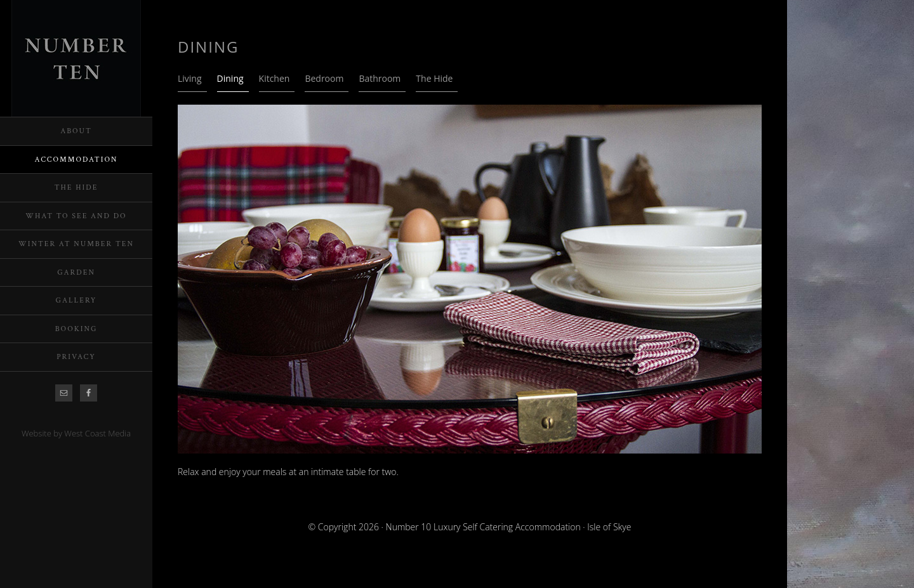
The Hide (434, 78)
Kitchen (275, 78)
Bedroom (324, 78)
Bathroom (380, 78)
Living (190, 78)
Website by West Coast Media (76, 433)
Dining (230, 78)
